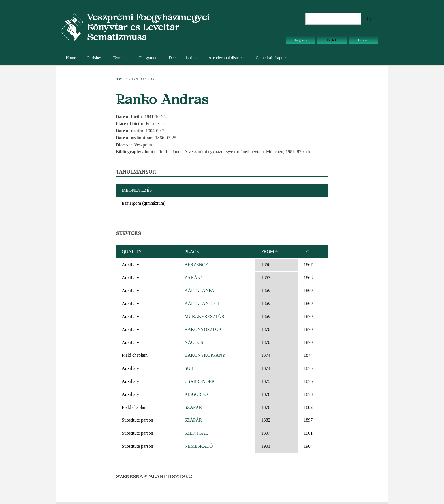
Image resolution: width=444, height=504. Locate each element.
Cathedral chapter (271, 58)
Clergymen (148, 58)
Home (71, 58)
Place (192, 252)
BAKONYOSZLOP (203, 329)
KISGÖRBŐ (196, 394)
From (270, 252)
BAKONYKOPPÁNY (205, 355)
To (307, 252)
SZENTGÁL (196, 433)
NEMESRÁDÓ (199, 446)
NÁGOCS (194, 342)
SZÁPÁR (193, 407)
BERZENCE (196, 265)
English (332, 40)
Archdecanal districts (226, 58)
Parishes (95, 58)
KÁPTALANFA (199, 290)
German (363, 40)
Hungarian (300, 40)
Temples (120, 58)
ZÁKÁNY (194, 278)
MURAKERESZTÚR (204, 316)
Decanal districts (183, 58)
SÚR (189, 368)
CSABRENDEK (200, 381)
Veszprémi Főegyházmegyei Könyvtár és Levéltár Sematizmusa (148, 27)
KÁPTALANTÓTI (202, 303)
